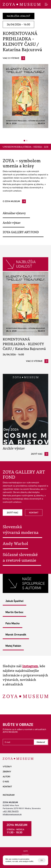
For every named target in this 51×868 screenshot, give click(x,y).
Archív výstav (12, 223)
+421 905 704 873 (11, 811)
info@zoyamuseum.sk (12, 814)
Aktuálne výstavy (14, 213)
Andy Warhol (15, 543)
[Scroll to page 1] (24, 141)
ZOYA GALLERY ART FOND (21, 232)
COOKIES (26, 855)
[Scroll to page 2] (27, 141)
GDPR (26, 851)
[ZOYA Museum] (22, 4)
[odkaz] (14, 58)
